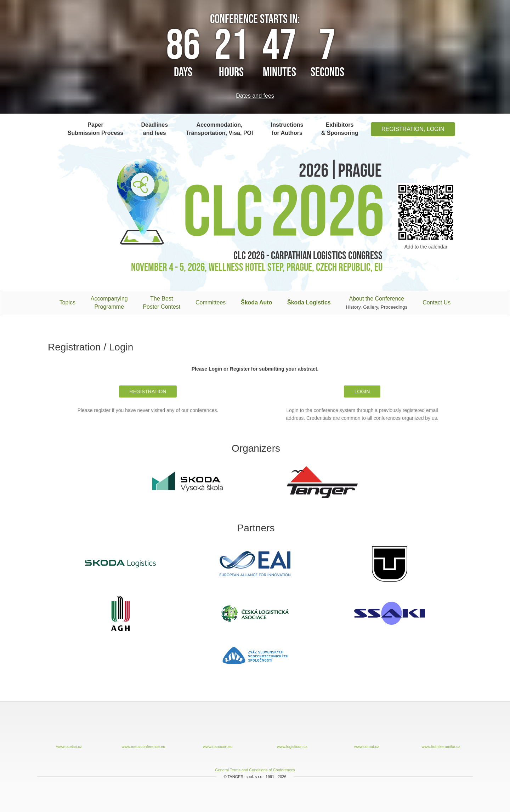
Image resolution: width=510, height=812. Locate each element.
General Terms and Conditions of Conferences (255, 770)
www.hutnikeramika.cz (441, 730)
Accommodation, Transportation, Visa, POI (219, 129)
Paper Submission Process (95, 129)
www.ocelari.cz (69, 730)
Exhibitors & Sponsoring (340, 129)
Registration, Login (413, 129)
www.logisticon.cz (292, 730)
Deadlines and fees (155, 129)
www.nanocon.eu (218, 730)
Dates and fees (255, 96)
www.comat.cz (367, 730)
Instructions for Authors (287, 129)
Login (362, 391)
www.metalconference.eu (143, 730)
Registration (148, 391)
